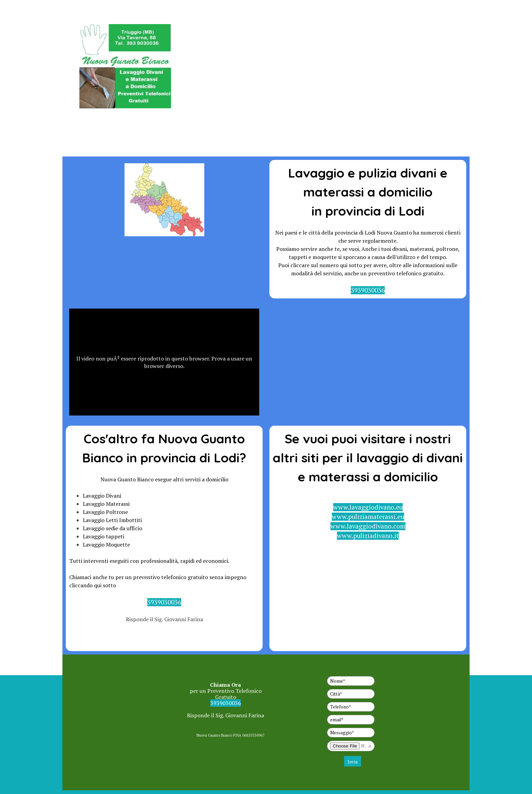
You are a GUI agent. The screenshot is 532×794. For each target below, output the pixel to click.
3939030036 (368, 290)
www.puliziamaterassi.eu (368, 517)
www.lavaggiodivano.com (368, 526)
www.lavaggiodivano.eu (368, 507)
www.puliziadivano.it (368, 536)
